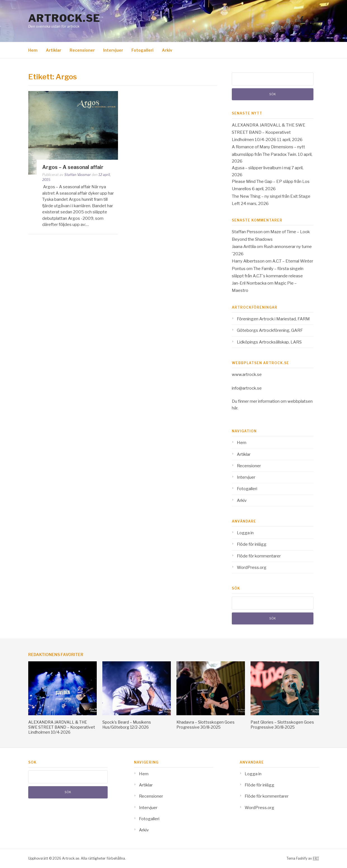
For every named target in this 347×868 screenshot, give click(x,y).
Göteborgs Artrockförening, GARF (270, 330)
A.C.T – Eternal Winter (293, 261)
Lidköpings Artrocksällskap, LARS (269, 342)
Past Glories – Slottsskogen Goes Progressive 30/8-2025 (282, 725)
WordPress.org (252, 567)
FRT (316, 858)
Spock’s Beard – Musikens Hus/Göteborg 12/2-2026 (127, 725)
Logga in (245, 533)
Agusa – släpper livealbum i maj (261, 168)
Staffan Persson (247, 232)
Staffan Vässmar (78, 175)
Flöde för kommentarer (259, 556)
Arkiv (167, 50)
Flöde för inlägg (252, 544)
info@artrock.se (247, 388)
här (235, 408)
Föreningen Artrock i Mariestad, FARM (273, 319)
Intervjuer (113, 50)
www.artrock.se (247, 375)
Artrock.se (64, 18)
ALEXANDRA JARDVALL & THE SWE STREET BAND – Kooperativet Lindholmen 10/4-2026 (269, 133)
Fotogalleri (142, 50)
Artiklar (54, 50)
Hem (33, 50)
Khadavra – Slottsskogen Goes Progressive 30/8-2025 (206, 725)
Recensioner (82, 50)
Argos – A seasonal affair (73, 167)
